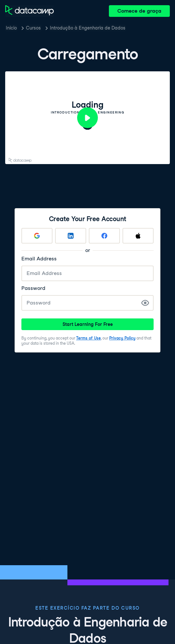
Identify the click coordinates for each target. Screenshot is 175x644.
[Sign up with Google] (37, 236)
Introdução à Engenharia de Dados (88, 28)
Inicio (11, 28)
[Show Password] (145, 303)
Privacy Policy (122, 338)
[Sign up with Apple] (138, 236)
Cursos (33, 28)
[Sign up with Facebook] (104, 236)
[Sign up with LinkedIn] (71, 236)
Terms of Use (88, 338)
